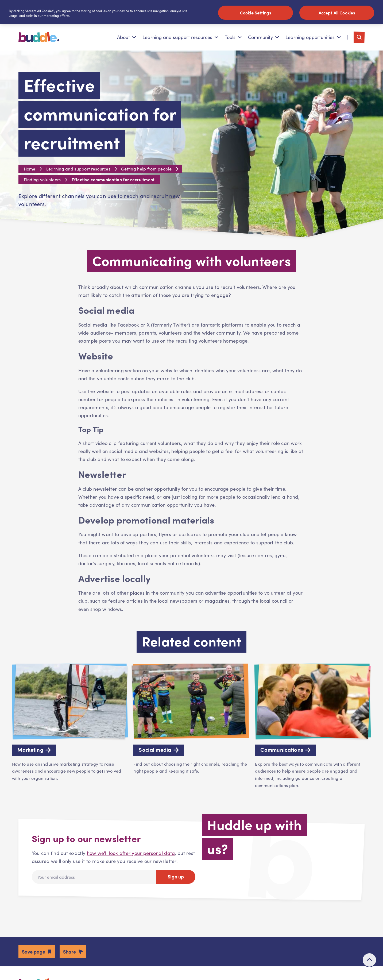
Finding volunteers (42, 179)
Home (30, 169)
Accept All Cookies (337, 13)
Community (264, 37)
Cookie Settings (256, 13)
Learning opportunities (313, 37)
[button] (37, 952)
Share (69, 952)
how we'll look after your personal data (131, 853)
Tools (233, 37)
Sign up (176, 876)
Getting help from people (146, 169)
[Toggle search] (359, 37)
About (127, 37)
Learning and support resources (180, 37)
